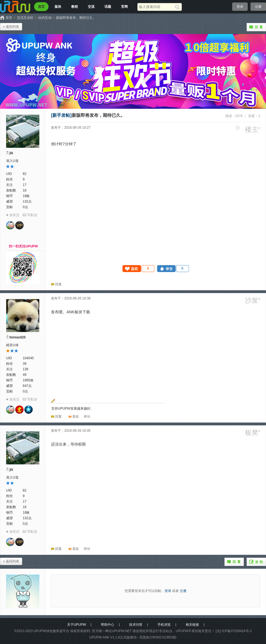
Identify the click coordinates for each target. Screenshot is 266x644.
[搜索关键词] (156, 7)
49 (25, 375)
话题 (108, 7)
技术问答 (136, 625)
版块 (58, 7)
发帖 (256, 562)
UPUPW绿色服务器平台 (51, 631)
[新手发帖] (61, 115)
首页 (41, 7)
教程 (75, 7)
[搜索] (178, 7)
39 (25, 364)
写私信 (32, 215)
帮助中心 (108, 625)
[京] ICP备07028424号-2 (234, 631)
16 (25, 190)
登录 (240, 7)
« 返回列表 (11, 27)
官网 (124, 7)
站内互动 (45, 18)
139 (25, 369)
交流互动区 (25, 18)
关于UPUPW (77, 625)
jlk (11, 153)
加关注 (14, 215)
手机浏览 (164, 625)
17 (25, 185)
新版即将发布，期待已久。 (76, 18)
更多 (238, 128)
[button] (139, 269)
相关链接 (192, 625)
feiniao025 (18, 337)
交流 (91, 7)
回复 (256, 27)
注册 (258, 7)
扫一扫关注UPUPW (23, 246)
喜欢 (76, 417)
